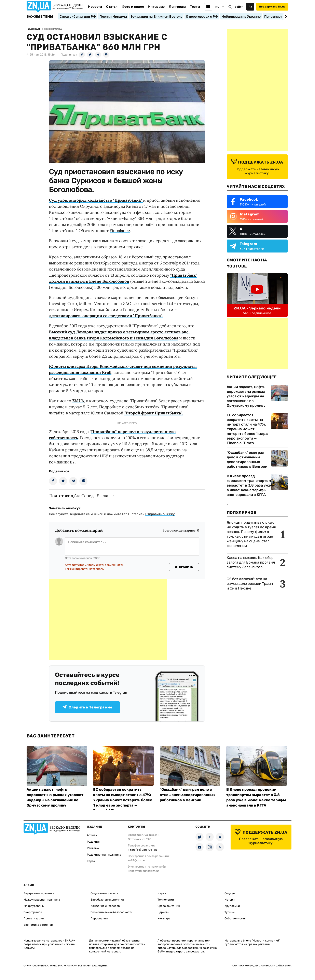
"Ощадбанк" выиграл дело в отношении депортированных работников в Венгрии (247, 460)
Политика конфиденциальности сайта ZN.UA (261, 966)
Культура (164, 918)
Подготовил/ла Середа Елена (79, 496)
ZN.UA (78, 401)
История (230, 900)
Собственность (235, 918)
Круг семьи (232, 906)
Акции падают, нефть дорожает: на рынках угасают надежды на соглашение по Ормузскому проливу (246, 396)
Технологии (166, 900)
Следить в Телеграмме (87, 707)
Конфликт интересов (105, 906)
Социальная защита (104, 893)
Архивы (92, 835)
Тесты (195, 7)
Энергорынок (33, 912)
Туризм (230, 912)
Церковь (163, 912)
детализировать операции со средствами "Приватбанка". (106, 316)
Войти (239, 7)
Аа (250, 7)
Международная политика (42, 900)
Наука (162, 893)
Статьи (112, 7)
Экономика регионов (38, 925)
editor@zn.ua (151, 871)
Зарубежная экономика (107, 900)
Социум (230, 893)
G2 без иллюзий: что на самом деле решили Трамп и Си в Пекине (250, 584)
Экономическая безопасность (111, 912)
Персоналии (99, 918)
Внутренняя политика (39, 893)
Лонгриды (177, 7)
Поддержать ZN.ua (272, 7)
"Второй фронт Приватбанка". (154, 413)
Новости (95, 7)
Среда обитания (169, 906)
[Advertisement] (108, 619)
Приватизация (34, 918)
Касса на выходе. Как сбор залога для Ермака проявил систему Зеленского (251, 562)
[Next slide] (285, 16)
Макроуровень (34, 906)
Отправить (184, 567)
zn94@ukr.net (137, 860)
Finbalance (120, 231)
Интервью (156, 7)
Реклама (93, 848)
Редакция (94, 842)
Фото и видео (133, 7)
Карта (91, 861)
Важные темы (40, 17)
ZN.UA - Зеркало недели (257, 308)
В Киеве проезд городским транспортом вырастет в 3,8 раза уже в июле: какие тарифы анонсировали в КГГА (249, 485)
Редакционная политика (104, 855)
